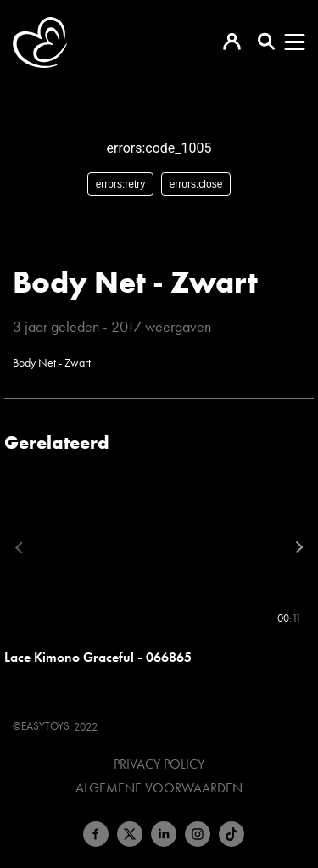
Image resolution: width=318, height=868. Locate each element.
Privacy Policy (159, 764)
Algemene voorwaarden (159, 788)
